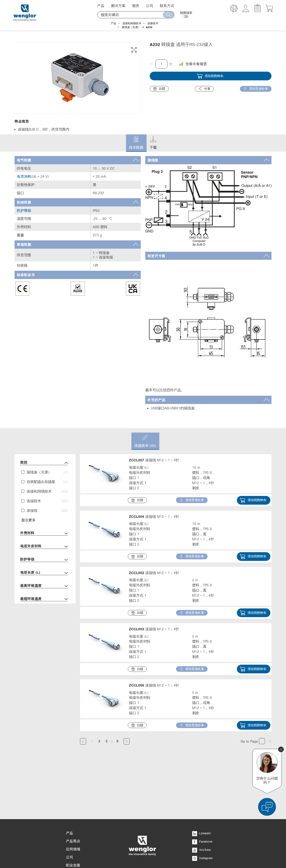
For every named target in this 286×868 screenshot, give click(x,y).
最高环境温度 (44, 586)
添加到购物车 (210, 76)
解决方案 (118, 6)
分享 (204, 89)
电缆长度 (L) (44, 573)
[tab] (78, 160)
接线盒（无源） (131, 27)
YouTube (201, 811)
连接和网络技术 (132, 23)
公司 (149, 6)
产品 (101, 6)
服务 (136, 6)
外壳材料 (44, 533)
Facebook (202, 803)
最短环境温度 (44, 599)
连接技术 (153, 23)
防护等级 (44, 560)
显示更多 (28, 520)
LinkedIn (202, 794)
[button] (234, 9)
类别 (44, 463)
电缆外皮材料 (44, 546)
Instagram (202, 819)
